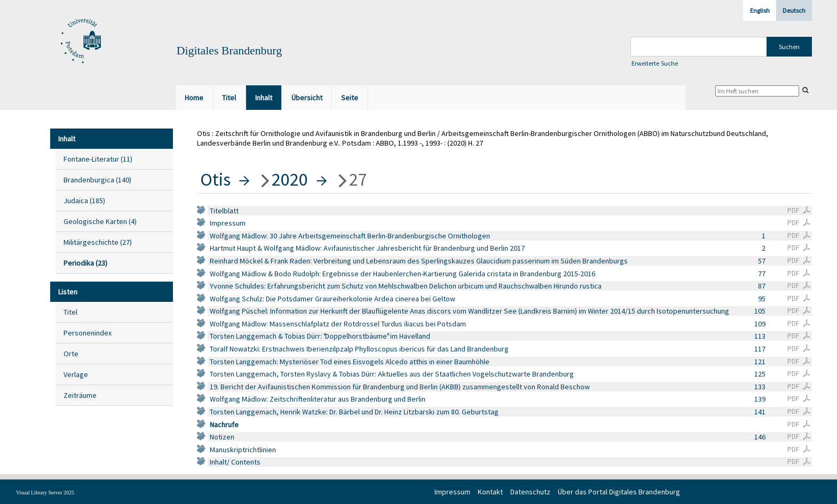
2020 (290, 179)
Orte (71, 354)
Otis (215, 179)
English (760, 10)
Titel (70, 312)
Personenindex (88, 333)
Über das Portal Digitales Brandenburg (619, 492)
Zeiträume (80, 395)
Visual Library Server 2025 (45, 493)
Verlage (76, 374)
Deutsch (794, 10)
